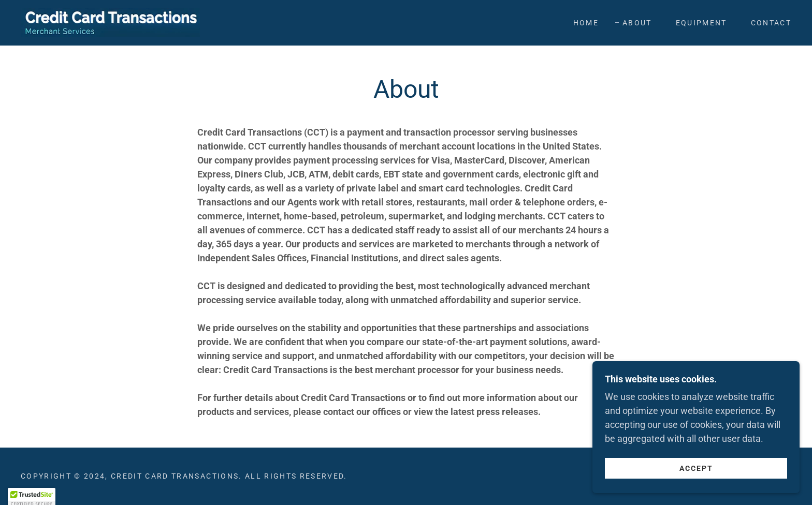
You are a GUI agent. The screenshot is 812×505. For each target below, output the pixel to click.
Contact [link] (771, 23)
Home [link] (586, 23)
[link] (110, 22)
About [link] (637, 23)
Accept (696, 489)
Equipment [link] (701, 23)
